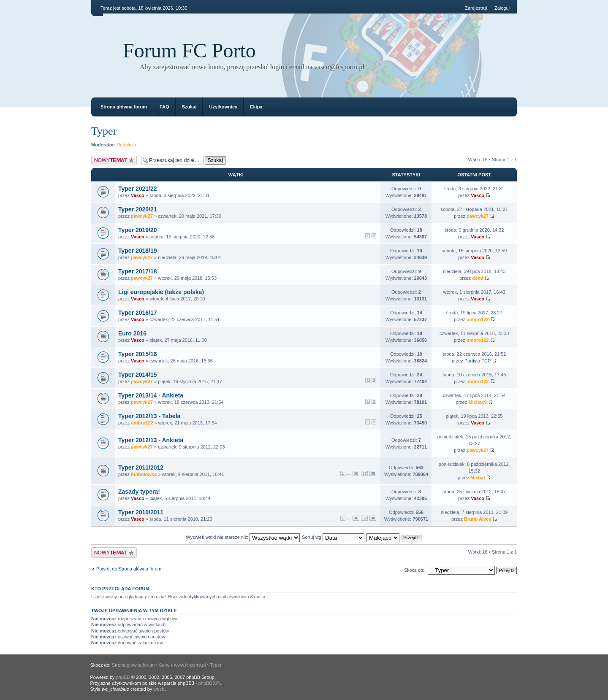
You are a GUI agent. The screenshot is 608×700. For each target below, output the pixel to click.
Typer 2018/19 (138, 251)
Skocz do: (414, 570)
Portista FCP (478, 361)
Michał (478, 478)
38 (373, 473)
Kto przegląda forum (120, 589)
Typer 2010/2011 (141, 512)
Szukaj (189, 107)
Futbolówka (144, 474)
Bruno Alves (478, 519)
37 (364, 473)
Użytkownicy (223, 107)
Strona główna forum (124, 107)
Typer (104, 131)
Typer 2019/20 (138, 230)
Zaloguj (502, 8)
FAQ (164, 107)
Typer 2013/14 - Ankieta (151, 395)
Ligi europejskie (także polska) (161, 292)
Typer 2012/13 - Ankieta (151, 440)
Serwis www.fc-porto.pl (182, 665)
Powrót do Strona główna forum (129, 569)
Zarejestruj (476, 8)
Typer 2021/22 (138, 189)
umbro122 (478, 319)
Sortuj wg (333, 537)
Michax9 (477, 402)
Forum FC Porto (189, 50)
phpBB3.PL (210, 683)
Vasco (138, 195)
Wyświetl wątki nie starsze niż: (243, 537)
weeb (159, 689)
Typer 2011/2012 (141, 468)
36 (356, 473)
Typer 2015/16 (138, 354)
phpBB (123, 677)
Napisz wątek (114, 160)
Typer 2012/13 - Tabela (149, 416)
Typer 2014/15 (138, 375)
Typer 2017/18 (138, 271)
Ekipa (256, 107)
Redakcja (127, 145)
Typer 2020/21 (138, 209)
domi (478, 278)
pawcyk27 (142, 216)
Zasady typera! (139, 492)
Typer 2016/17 (138, 313)
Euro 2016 (132, 333)
